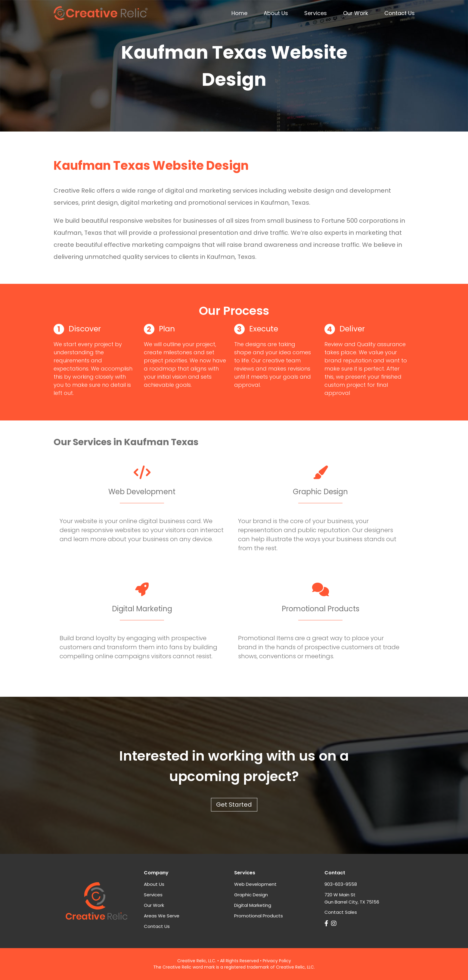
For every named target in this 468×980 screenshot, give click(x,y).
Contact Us (400, 13)
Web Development (255, 884)
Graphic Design (251, 895)
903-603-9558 (341, 884)
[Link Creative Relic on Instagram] (335, 923)
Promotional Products (259, 916)
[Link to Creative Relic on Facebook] (327, 923)
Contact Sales (341, 912)
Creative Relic (192, 961)
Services (316, 13)
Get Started (234, 805)
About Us (276, 13)
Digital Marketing (253, 905)
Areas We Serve (162, 916)
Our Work (356, 13)
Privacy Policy (277, 961)
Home (239, 13)
